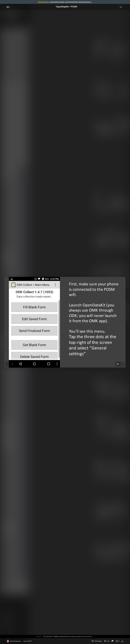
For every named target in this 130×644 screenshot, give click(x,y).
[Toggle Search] (121, 7)
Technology (97, 641)
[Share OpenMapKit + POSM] (112, 641)
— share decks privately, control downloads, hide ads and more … (65, 2)
